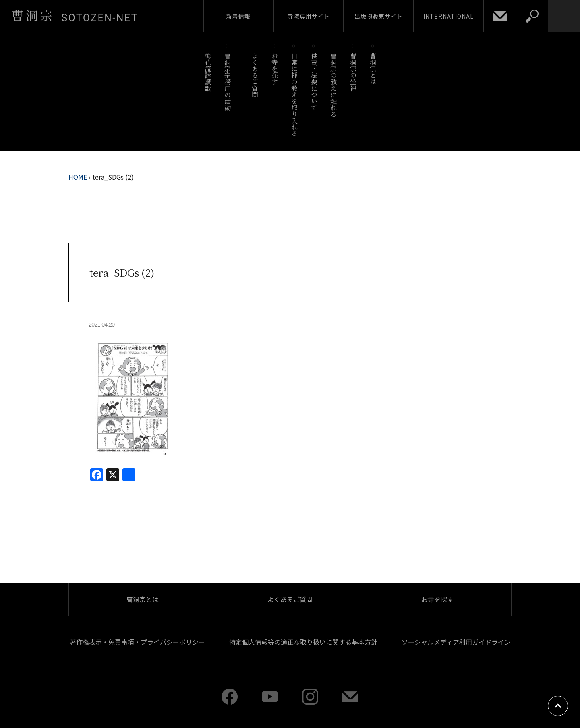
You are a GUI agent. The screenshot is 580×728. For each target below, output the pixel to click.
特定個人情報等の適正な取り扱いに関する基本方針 (303, 642)
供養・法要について (314, 82)
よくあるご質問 (255, 75)
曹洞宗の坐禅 (353, 72)
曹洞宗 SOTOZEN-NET (75, 16)
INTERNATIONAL (448, 16)
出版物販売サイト (379, 16)
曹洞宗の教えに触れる (334, 85)
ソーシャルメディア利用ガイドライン (456, 642)
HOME (78, 177)
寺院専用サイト (309, 16)
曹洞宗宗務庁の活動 (227, 82)
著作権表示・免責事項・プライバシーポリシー (137, 642)
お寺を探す (275, 69)
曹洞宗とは (373, 69)
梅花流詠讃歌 (208, 72)
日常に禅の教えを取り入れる (294, 94)
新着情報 (238, 16)
